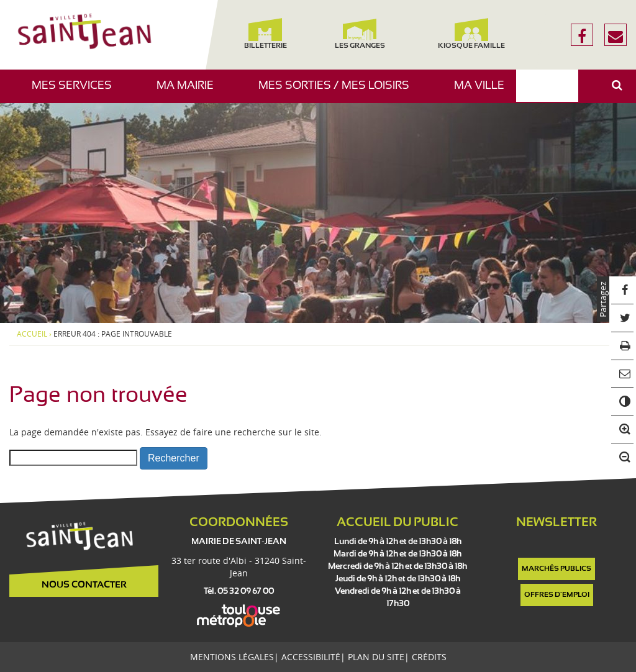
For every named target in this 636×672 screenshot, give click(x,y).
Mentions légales (232, 657)
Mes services (76, 92)
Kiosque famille (471, 34)
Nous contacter (84, 585)
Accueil (32, 334)
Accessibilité (311, 657)
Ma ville (484, 92)
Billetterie (266, 34)
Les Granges (359, 34)
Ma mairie (190, 92)
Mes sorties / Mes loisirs (338, 92)
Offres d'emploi (557, 595)
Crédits (429, 657)
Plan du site (376, 657)
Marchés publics (556, 569)
